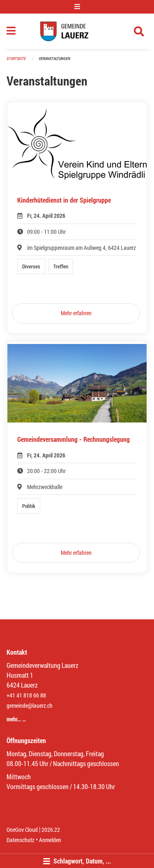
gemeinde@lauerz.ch (30, 705)
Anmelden (50, 840)
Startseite (16, 59)
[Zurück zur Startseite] (77, 31)
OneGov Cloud (22, 830)
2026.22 (51, 830)
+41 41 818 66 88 (26, 695)
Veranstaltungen (54, 59)
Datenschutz (21, 840)
